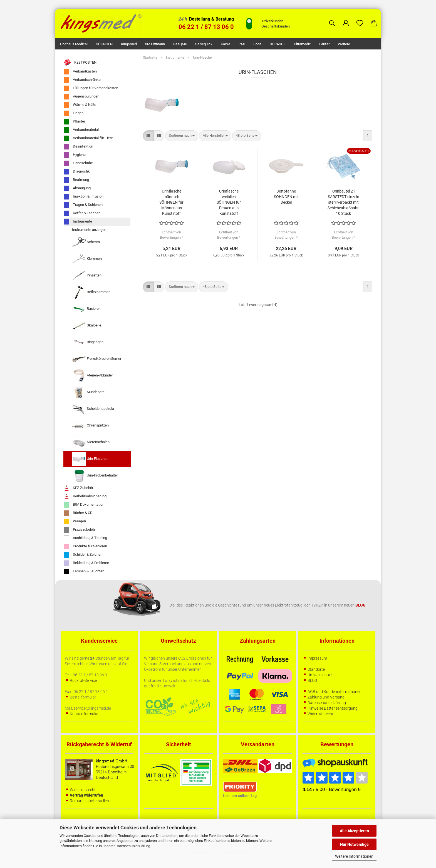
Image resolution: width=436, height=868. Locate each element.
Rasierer (86, 309)
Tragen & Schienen (83, 205)
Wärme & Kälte (80, 105)
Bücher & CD (78, 513)
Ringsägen (88, 342)
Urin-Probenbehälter (95, 476)
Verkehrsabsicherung (85, 497)
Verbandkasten (80, 72)
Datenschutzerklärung (133, 846)
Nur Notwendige (354, 844)
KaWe (226, 44)
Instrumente (78, 222)
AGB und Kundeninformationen (335, 692)
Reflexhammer (91, 292)
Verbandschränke (82, 80)
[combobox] (182, 136)
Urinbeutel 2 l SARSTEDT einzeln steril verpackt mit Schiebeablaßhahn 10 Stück (344, 202)
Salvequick (204, 44)
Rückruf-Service (83, 680)
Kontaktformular (84, 714)
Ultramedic (302, 44)
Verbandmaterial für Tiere (88, 138)
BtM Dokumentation (84, 505)
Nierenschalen (91, 442)
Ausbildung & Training (85, 538)
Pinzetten (87, 276)
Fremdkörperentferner (97, 359)
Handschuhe (78, 163)
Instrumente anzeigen (89, 230)
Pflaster (74, 122)
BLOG (312, 680)
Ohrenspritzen (90, 426)
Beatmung (76, 180)
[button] (346, 19)
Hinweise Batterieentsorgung (333, 708)
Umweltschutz (320, 675)
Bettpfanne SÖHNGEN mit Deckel (286, 197)
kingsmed (129, 44)
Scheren (86, 242)
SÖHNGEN (104, 44)
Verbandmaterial (81, 130)
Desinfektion (78, 147)
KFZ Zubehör (78, 488)
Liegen (74, 113)
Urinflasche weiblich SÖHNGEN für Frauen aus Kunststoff (229, 202)
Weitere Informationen (354, 856)
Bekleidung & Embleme (86, 563)
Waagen (75, 522)
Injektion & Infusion (84, 197)
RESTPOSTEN (80, 63)
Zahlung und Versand (326, 697)
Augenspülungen (81, 97)
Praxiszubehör (79, 530)
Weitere (344, 44)
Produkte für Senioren (85, 547)
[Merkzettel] (360, 19)
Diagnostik (77, 172)
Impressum (317, 658)
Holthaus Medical (74, 44)
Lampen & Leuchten (84, 572)
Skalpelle (87, 326)
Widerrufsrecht (320, 714)
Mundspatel (89, 392)
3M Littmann (155, 44)
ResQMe (180, 44)
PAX (242, 44)
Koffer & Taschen (82, 213)
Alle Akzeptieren (354, 831)
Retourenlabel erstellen (89, 801)
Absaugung (77, 188)
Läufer (324, 44)
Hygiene (75, 155)
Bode (257, 44)
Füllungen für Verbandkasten (91, 88)
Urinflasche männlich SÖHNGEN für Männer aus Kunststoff (171, 202)
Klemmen (87, 259)
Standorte (316, 669)
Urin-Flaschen (90, 459)
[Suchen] (332, 19)
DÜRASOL (278, 44)
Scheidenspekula (93, 409)
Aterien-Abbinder (92, 376)
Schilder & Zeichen (83, 555)
